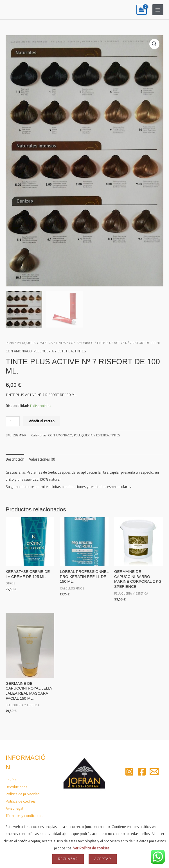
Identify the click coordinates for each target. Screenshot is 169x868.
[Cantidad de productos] (13, 420)
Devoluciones (16, 786)
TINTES (61, 342)
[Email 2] (154, 771)
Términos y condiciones (24, 815)
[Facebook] (142, 771)
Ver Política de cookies (91, 848)
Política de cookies (21, 800)
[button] (154, 44)
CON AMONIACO (81, 342)
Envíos (11, 779)
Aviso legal (14, 807)
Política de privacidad (23, 793)
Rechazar (68, 859)
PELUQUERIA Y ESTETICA (35, 342)
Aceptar (103, 859)
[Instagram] (129, 771)
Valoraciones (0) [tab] (42, 458)
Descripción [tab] (15, 458)
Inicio (10, 342)
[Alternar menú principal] (158, 10)
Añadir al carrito (42, 420)
